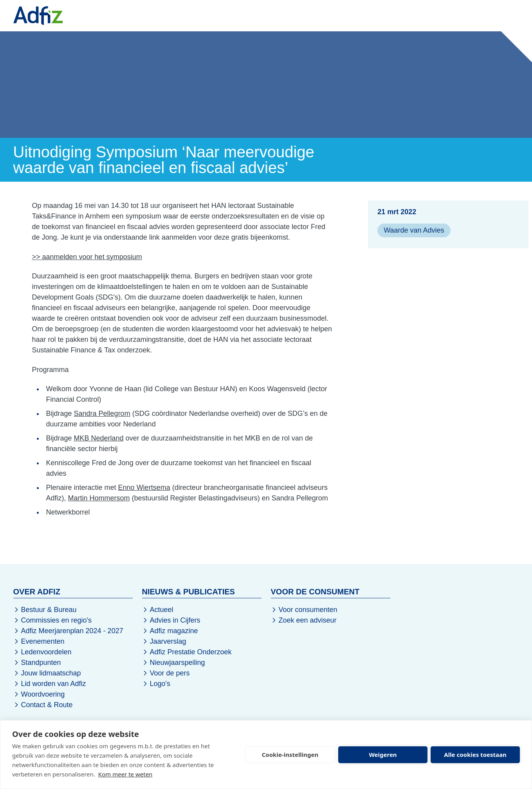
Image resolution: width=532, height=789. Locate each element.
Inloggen (502, 16)
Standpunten (37, 663)
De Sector (292, 15)
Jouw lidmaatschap (47, 673)
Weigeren (383, 755)
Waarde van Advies (414, 230)
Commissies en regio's (53, 620)
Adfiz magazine (170, 631)
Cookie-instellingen (290, 755)
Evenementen (195, 15)
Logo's (156, 684)
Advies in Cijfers (171, 620)
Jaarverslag (164, 641)
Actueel (158, 610)
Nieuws (142, 15)
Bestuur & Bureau (45, 610)
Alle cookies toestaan (475, 755)
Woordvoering (39, 694)
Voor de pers (166, 673)
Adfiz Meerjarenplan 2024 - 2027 (68, 631)
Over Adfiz (343, 15)
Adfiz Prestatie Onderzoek (187, 652)
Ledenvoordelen (42, 652)
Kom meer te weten (125, 774)
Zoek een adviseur (304, 620)
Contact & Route (43, 705)
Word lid (464, 15)
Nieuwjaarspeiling (174, 663)
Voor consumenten (304, 610)
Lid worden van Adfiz (50, 684)
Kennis (246, 15)
